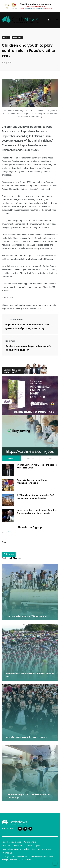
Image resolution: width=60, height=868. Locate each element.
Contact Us (8, 853)
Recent (11, 458)
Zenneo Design (27, 860)
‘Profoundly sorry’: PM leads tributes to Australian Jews (37, 466)
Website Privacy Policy (33, 849)
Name (6, 532)
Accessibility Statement (12, 849)
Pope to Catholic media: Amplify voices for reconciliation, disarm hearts (37, 512)
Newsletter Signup (33, 846)
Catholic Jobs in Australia (13, 846)
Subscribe (9, 554)
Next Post (13, 341)
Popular (30, 458)
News (4, 842)
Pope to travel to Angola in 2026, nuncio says (26, 616)
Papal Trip (17, 38)
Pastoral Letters (30, 842)
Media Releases (15, 842)
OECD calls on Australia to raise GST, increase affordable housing (36, 497)
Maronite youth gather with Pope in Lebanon (26, 737)
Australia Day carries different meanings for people (33, 481)
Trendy (49, 458)
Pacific (6, 38)
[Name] (30, 536)
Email (5, 542)
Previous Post (14, 320)
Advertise (47, 849)
